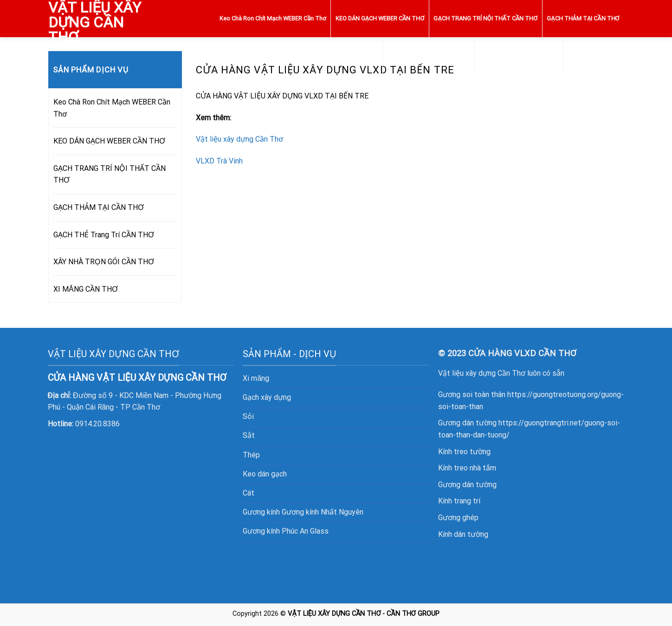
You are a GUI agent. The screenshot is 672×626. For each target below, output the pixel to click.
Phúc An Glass (305, 531)
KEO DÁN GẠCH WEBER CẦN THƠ (380, 18)
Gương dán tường (467, 485)
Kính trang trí (459, 501)
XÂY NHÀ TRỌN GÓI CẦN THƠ (519, 55)
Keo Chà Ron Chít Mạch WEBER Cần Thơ (273, 18)
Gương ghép (458, 518)
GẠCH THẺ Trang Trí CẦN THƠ (429, 55)
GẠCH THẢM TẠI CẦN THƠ (583, 18)
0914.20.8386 (97, 424)
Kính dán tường (463, 534)
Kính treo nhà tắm (467, 468)
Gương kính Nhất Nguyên (323, 512)
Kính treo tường (464, 452)
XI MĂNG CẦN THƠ (594, 55)
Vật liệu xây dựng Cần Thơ (239, 139)
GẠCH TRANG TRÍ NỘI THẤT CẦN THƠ (485, 18)
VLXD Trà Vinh (219, 161)
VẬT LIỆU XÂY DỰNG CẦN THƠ (95, 22)
